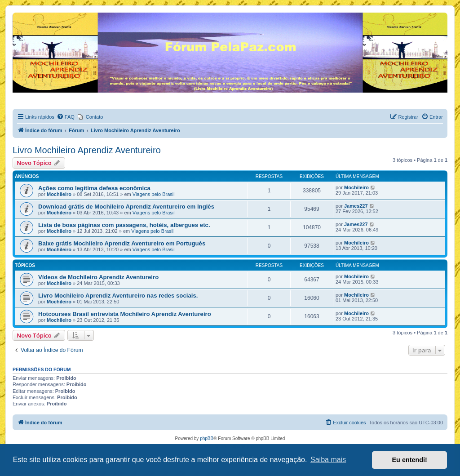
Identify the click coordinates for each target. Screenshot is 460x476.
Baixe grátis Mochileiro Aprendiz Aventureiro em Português (122, 243)
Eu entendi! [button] (410, 460)
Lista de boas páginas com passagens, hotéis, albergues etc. (124, 225)
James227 (356, 206)
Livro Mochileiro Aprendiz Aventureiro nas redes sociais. (118, 296)
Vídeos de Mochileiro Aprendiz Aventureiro (98, 277)
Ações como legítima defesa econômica (94, 188)
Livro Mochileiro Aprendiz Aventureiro (87, 150)
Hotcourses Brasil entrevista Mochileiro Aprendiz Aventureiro (125, 314)
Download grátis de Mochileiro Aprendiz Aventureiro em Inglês (126, 207)
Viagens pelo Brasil (154, 194)
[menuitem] (66, 117)
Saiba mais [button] (328, 460)
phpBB (207, 438)
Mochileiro (59, 194)
